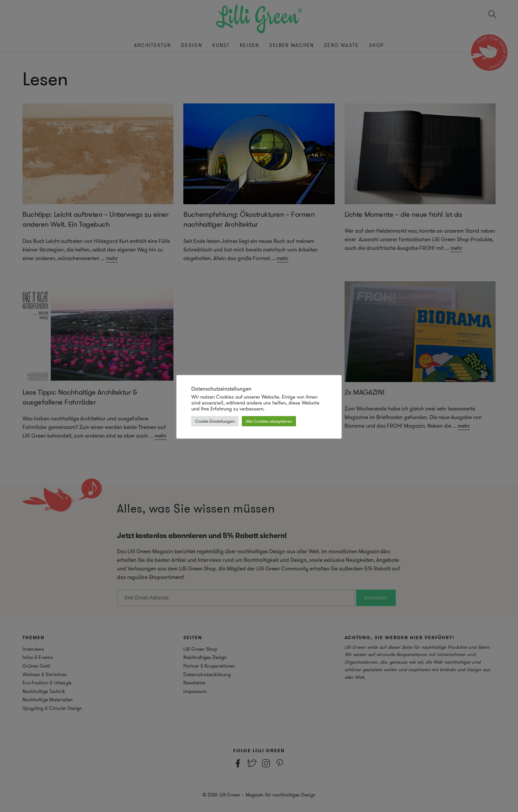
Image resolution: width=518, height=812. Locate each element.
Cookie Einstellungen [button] (215, 421)
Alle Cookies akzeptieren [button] (269, 421)
